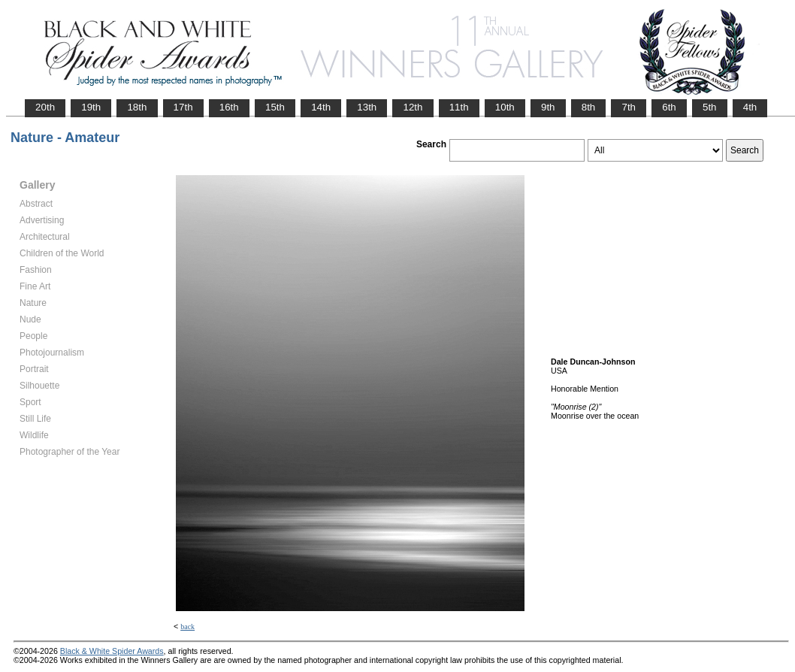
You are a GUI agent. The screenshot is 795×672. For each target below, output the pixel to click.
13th (367, 107)
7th (629, 107)
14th (321, 107)
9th (548, 107)
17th (183, 107)
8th (589, 107)
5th (710, 107)
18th (137, 107)
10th (505, 107)
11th (459, 107)
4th (750, 107)
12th (413, 107)
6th (669, 107)
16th (229, 107)
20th (45, 107)
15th (275, 107)
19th (91, 107)
